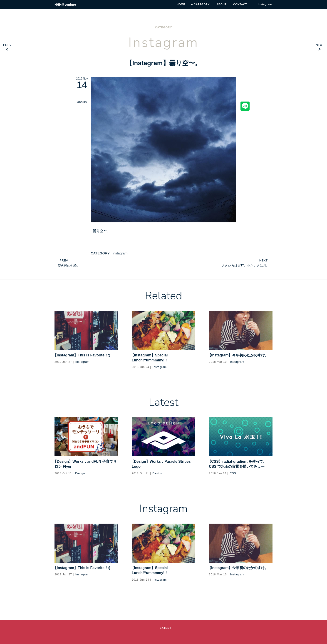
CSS (233, 473)
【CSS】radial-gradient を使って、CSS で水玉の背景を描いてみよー (238, 464)
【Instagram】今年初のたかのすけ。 (239, 355)
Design (80, 473)
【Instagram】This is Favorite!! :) (82, 355)
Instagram (147, 63)
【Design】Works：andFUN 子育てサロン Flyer (86, 464)
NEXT (320, 45)
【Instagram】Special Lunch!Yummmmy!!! (150, 358)
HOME (176, 5)
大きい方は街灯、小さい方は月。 (245, 262)
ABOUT (219, 5)
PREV (7, 45)
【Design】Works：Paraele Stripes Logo (161, 464)
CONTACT (239, 5)
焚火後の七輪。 (69, 262)
